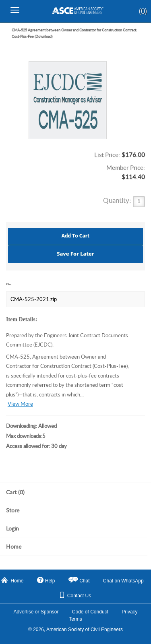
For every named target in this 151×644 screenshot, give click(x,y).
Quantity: (118, 200)
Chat (84, 581)
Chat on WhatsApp (123, 581)
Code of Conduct (90, 612)
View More (20, 404)
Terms (75, 619)
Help (46, 580)
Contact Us (75, 595)
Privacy (129, 612)
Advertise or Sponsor (36, 612)
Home (12, 580)
